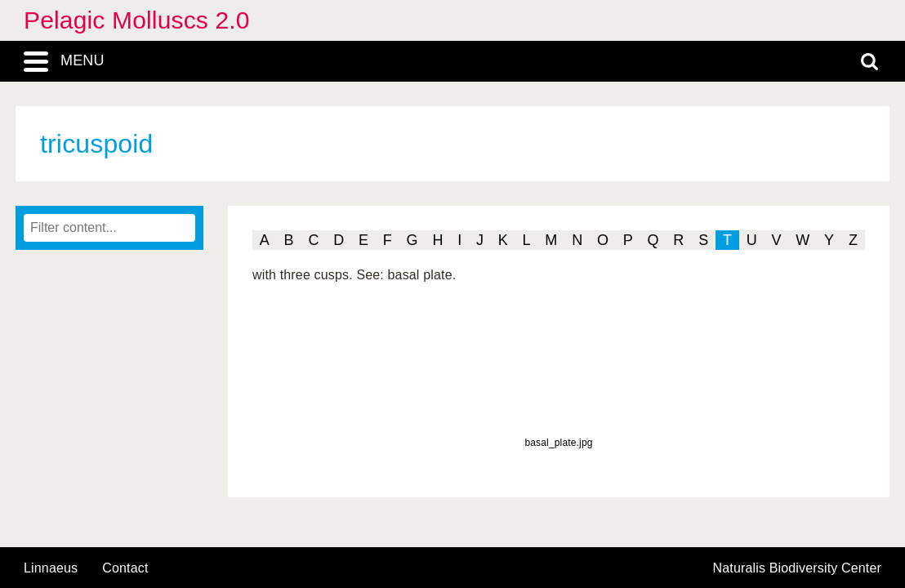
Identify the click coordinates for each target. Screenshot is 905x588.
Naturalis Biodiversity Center (798, 568)
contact (125, 568)
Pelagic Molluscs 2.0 (137, 20)
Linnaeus (51, 568)
